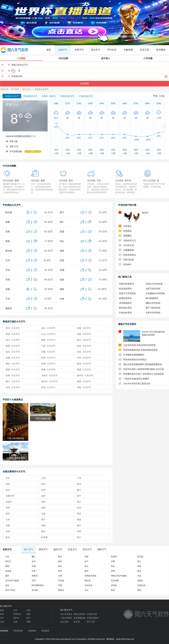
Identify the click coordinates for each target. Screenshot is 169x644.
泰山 (113, 566)
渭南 (28, 622)
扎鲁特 (114, 557)
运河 (34, 561)
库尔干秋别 (10, 590)
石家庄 (9, 502)
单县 (139, 566)
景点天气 (95, 50)
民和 (48, 358)
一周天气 (49, 96)
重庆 (43, 531)
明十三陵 (91, 622)
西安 (79, 514)
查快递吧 (45, 631)
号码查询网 (18, 631)
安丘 (86, 566)
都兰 (13, 381)
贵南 (13, 370)
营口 (28, 618)
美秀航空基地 (90, 576)
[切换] (162, 96)
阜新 (86, 557)
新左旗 (140, 557)
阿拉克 (87, 581)
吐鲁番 (44, 537)
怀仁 (139, 561)
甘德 (84, 328)
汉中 (2, 618)
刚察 (48, 340)
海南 (48, 370)
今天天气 (12, 96)
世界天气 (79, 50)
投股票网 (32, 631)
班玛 (13, 328)
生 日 (6, 76)
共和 (48, 364)
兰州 (8, 520)
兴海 (13, 375)
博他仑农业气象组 (119, 576)
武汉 (8, 490)
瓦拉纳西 (115, 581)
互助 (84, 352)
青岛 (8, 537)
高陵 (7, 566)
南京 (43, 484)
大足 (7, 557)
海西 (84, 381)
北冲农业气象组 (12, 581)
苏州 (43, 490)
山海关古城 (92, 614)
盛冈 (7, 576)
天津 (8, 531)
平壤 (60, 585)
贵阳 (43, 508)
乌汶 (139, 576)
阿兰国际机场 (38, 585)
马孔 (86, 590)
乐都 (13, 358)
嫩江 (34, 557)
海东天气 (27, 89)
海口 (79, 502)
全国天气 (63, 50)
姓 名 (6, 65)
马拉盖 (61, 581)
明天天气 (30, 96)
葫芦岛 (16, 618)
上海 (43, 478)
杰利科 (114, 585)
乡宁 (86, 561)
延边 (60, 557)
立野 (60, 576)
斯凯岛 (61, 590)
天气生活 (112, 50)
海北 (84, 340)
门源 (48, 346)
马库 (34, 581)
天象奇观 (128, 50)
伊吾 (60, 571)
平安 (84, 358)
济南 (8, 525)
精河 (86, 571)
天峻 (84, 387)
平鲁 (113, 561)
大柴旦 (49, 375)
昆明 (8, 508)
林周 (113, 571)
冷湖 (13, 387)
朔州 (28, 614)
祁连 (84, 346)
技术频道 (161, 50)
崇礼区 (8, 561)
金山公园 (64, 622)
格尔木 (49, 381)
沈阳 (43, 525)
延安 (2, 610)
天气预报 (15, 89)
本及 (7, 585)
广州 (79, 478)
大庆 (15, 610)
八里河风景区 (66, 618)
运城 (15, 622)
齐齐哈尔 (17, 614)
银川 (79, 525)
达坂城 (8, 571)
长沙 (79, 508)
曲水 (139, 571)
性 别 (6, 70)
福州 (43, 502)
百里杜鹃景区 (93, 618)
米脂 (34, 566)
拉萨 (43, 496)
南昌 (79, 520)
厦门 (79, 490)
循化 (13, 364)
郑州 (8, 514)
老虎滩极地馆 (80, 618)
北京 (8, 478)
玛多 (84, 334)
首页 (49, 50)
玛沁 (13, 340)
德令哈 (85, 375)
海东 (13, 352)
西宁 (43, 520)
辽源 (2, 622)
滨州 (2, 614)
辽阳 (28, 610)
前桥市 (35, 576)
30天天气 (67, 96)
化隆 (48, 352)
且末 (34, 571)
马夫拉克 (88, 585)
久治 (48, 334)
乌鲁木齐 (10, 496)
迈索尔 (140, 581)
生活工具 (144, 50)
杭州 (79, 484)
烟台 (60, 566)
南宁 (79, 496)
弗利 (139, 590)
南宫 (60, 561)
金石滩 (77, 622)
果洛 (13, 334)
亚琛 (113, 590)
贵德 (84, 364)
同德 (84, 370)
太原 (43, 514)
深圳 (8, 484)
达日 (48, 328)
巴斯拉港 (141, 585)
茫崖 (48, 387)
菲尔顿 (35, 590)
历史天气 (86, 96)
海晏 (13, 346)
